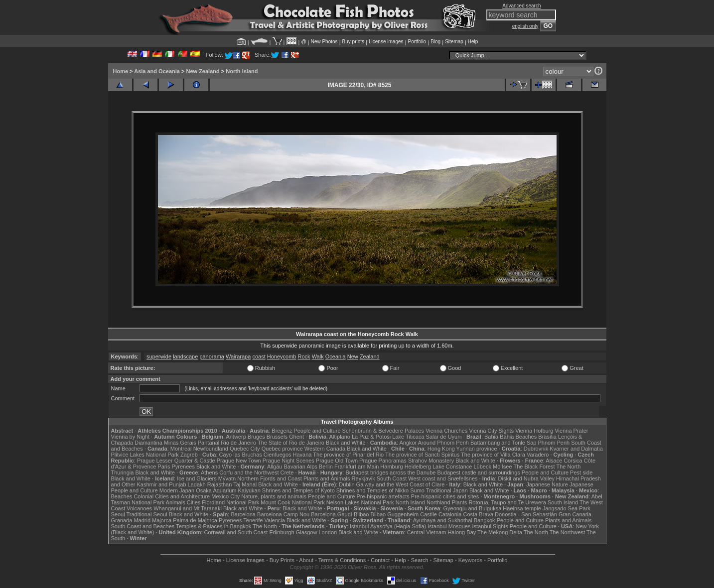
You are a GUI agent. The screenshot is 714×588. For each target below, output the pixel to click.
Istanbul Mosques (449, 526)
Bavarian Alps (301, 467)
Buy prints (353, 42)
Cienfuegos (278, 455)
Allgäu (275, 467)
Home (121, 71)
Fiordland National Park (230, 502)
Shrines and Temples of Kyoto (298, 490)
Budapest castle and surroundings (478, 472)
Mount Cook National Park (292, 502)
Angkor (408, 443)
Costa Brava (478, 514)
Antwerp (236, 437)
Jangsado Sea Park (567, 508)
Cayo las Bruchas (241, 455)
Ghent (296, 437)
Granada (122, 520)
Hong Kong (441, 449)
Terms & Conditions (342, 560)
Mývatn (227, 478)
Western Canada (325, 449)
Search (420, 560)
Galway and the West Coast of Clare (401, 484)
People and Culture (317, 431)
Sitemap (454, 42)
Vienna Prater (571, 431)
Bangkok (485, 520)
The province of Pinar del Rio (348, 455)
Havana (302, 455)
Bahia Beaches (518, 437)
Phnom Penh (554, 443)
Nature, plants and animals (274, 496)
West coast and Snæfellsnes (443, 478)
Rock (304, 356)
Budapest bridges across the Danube (390, 472)
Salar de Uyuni (444, 437)
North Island (242, 71)
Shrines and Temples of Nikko (372, 490)
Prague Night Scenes (288, 461)
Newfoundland (211, 449)
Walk (318, 356)
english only (525, 26)
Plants (460, 502)
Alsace (554, 461)
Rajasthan (220, 484)
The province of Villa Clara (493, 455)
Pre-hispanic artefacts (383, 496)
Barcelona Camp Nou (283, 514)
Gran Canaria (575, 514)
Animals (176, 502)
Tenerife (253, 520)
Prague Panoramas (383, 461)
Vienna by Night (130, 437)
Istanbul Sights (490, 526)
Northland (438, 502)
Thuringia (123, 472)
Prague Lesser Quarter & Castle (176, 461)
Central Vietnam (427, 532)
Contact (380, 560)
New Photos (324, 42)
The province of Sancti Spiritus (422, 455)
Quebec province (282, 449)
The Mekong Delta (500, 532)
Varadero (538, 455)
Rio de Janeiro (238, 443)
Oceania (336, 356)
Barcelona (243, 514)
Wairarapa (238, 356)
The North (568, 467)
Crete (287, 472)
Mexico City (225, 496)
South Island (563, 502)
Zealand (370, 356)
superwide (159, 356)
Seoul (118, 514)
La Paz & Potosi (371, 437)
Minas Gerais (180, 443)
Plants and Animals (327, 478)
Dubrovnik (536, 449)
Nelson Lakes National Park (360, 502)
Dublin (347, 484)
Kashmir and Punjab (161, 484)
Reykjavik (363, 478)
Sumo (417, 490)
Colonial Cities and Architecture (172, 496)
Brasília (547, 437)
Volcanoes (139, 508)
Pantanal (209, 443)
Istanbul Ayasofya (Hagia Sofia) (388, 526)
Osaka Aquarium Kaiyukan (228, 490)
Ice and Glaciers (197, 478)
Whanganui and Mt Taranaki (188, 508)
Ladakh (197, 484)
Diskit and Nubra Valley (527, 478)
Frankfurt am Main (357, 467)
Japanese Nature (547, 484)
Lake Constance (452, 467)
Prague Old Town (337, 461)
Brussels (277, 437)
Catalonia (450, 514)
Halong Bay (462, 532)
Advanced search (521, 6)
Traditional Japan (447, 490)
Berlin (326, 467)
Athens (209, 472)
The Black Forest (534, 467)
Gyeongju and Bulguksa (472, 508)
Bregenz (282, 431)
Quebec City (245, 449)
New (353, 356)
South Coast (392, 478)
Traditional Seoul (147, 514)
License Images (245, 560)
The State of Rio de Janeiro (291, 443)
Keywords (470, 560)
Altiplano (340, 437)
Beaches (122, 496)
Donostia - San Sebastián (526, 514)
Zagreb (189, 455)
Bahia (491, 437)
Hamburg (391, 467)
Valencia (275, 520)
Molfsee (502, 467)
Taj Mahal (245, 484)
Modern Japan (177, 490)
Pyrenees (183, 467)
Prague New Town (239, 461)
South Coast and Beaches (143, 526)
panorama (212, 356)
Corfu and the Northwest (249, 472)
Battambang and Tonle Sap (503, 443)
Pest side (581, 472)
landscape (185, 356)
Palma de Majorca (195, 520)
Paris (164, 467)
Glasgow (307, 532)
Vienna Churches (446, 431)
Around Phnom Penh (443, 443)
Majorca (162, 520)
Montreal (181, 449)
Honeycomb (282, 356)
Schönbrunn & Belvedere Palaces (383, 431)
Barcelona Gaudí (332, 514)
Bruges (256, 437)
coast (259, 356)
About (306, 560)
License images (386, 42)
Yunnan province (477, 449)
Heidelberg (418, 467)
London (328, 532)
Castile (428, 514)
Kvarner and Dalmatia (576, 449)
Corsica (573, 461)
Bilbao (361, 514)
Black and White (346, 443)
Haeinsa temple (522, 508)
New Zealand (203, 71)
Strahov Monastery (431, 461)
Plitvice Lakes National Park (145, 455)
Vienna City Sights (491, 431)
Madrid (142, 520)
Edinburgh (282, 532)
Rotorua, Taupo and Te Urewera (507, 502)
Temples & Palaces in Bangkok (214, 526)
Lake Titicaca (408, 437)
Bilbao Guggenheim (395, 514)
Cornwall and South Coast (236, 532)
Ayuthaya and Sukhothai (443, 520)
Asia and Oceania (157, 71)
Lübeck (482, 467)
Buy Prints (282, 560)
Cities (194, 502)
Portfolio (417, 42)
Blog (435, 42)
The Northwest (568, 532)
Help (473, 42)
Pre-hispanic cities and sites (445, 496)
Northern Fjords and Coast (270, 478)
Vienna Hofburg (534, 431)
